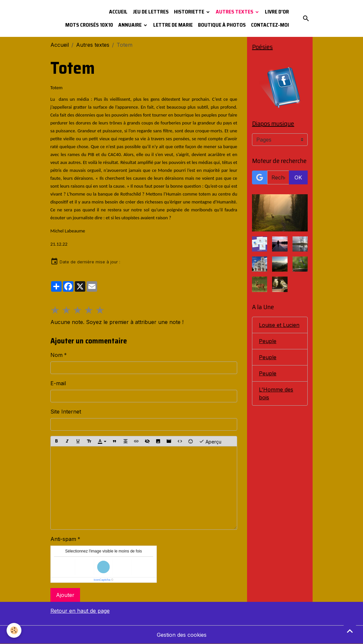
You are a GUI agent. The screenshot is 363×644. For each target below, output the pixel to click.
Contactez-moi (270, 25)
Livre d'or (277, 12)
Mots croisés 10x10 (89, 25)
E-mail (58, 383)
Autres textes (235, 12)
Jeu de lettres (151, 12)
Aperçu (210, 441)
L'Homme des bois (276, 393)
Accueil (118, 12)
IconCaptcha (102, 580)
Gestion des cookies (182, 635)
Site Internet (66, 412)
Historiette (190, 12)
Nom (56, 355)
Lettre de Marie (173, 25)
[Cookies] (14, 630)
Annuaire (130, 25)
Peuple (268, 341)
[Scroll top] (350, 631)
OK (298, 177)
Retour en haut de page (80, 611)
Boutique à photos (222, 25)
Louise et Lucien (279, 325)
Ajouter (65, 595)
